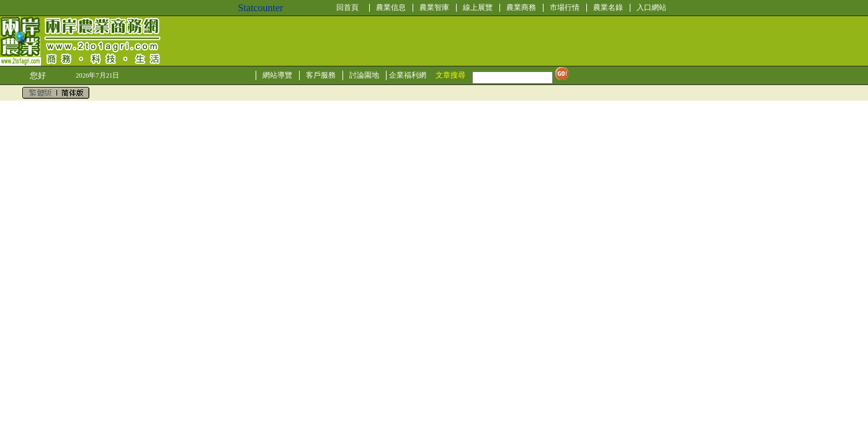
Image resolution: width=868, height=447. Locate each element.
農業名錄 (608, 7)
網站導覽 (277, 75)
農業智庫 (434, 7)
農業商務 (521, 7)
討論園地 (364, 75)
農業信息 (391, 7)
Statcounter (261, 8)
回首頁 (347, 7)
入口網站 (651, 7)
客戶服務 (321, 75)
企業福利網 (408, 75)
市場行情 (565, 7)
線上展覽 (478, 7)
